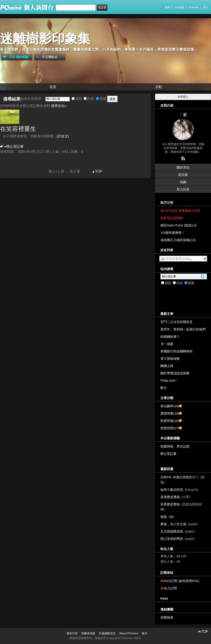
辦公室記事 (168, 454)
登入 (206, 8)
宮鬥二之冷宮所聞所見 (177, 322)
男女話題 (183, 446)
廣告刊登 (72, 633)
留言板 (183, 175)
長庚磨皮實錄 (170, 497)
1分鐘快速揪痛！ (173, 233)
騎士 (164, 388)
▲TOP (96, 171)
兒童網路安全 (107, 633)
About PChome (129, 633)
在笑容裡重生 (18, 129)
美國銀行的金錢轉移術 (177, 351)
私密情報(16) (170, 421)
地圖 (183, 182)
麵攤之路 (167, 366)
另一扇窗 (167, 344)
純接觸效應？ (170, 337)
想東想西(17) (170, 428)
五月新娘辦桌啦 (172, 531)
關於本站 (183, 167)
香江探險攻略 (170, 358)
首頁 (53, 87)
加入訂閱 (170, 588)
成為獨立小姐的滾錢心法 (178, 240)
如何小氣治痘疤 (172, 490)
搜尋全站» (59, 106)
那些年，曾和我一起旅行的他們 (183, 329)
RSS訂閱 (170, 581)
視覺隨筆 (167, 617)
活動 (158, 87)
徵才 (144, 633)
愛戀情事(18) (170, 413)
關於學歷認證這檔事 (175, 373)
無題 (164, 517)
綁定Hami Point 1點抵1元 (179, 225)
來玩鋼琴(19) (170, 406)
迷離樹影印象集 (45, 39)
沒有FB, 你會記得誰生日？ (180, 477)
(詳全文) (63, 136)
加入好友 (183, 189)
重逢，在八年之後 (173, 524)
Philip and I (168, 380)
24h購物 (179, 8)
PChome (194, 8)
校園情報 (167, 446)
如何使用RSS (189, 581)
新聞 (167, 8)
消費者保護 (88, 633)
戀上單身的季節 (172, 539)
